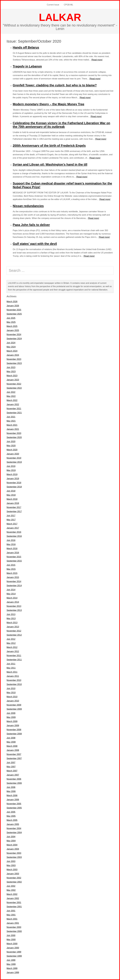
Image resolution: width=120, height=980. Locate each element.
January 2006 (13, 800)
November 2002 (14, 878)
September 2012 (14, 635)
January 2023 (13, 380)
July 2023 (11, 367)
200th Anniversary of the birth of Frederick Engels (49, 146)
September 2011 (14, 660)
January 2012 (13, 651)
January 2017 (13, 528)
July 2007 (11, 763)
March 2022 (12, 400)
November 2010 (14, 680)
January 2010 (13, 701)
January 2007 (13, 775)
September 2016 (14, 536)
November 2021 (14, 409)
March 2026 (12, 302)
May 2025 (11, 322)
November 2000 (14, 927)
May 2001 (11, 915)
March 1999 (12, 968)
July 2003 (11, 861)
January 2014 (13, 602)
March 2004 (12, 845)
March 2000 (12, 944)
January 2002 (13, 898)
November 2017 (14, 507)
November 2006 (14, 779)
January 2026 (13, 306)
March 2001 (12, 919)
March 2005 (12, 820)
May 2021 (11, 421)
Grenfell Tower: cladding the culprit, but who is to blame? (55, 85)
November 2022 (14, 384)
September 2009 (14, 709)
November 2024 (14, 334)
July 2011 (11, 664)
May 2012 (11, 643)
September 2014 (14, 586)
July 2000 (11, 935)
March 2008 (12, 746)
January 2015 (13, 577)
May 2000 (11, 940)
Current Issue (53, 5)
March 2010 (12, 697)
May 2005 (11, 816)
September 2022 (14, 388)
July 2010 (11, 688)
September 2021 (14, 413)
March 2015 (12, 573)
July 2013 (11, 614)
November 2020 (14, 433)
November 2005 (14, 804)
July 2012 (11, 639)
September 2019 (14, 462)
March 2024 (12, 351)
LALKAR (60, 17)
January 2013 (13, 627)
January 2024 (13, 355)
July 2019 (11, 466)
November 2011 (14, 656)
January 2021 (13, 429)
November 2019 (14, 458)
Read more (97, 60)
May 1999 (11, 964)
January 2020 (13, 454)
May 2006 (11, 791)
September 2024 (14, 339)
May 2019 (11, 470)
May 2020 (11, 446)
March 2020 (12, 450)
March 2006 (12, 795)
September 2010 (14, 684)
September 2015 (14, 561)
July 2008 (11, 738)
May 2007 (11, 767)
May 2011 (11, 668)
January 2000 (13, 948)
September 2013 (14, 610)
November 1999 (14, 952)
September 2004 (14, 833)
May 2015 (11, 569)
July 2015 (11, 565)
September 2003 (14, 857)
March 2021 (12, 425)
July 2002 (11, 886)
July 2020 (11, 442)
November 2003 (14, 853)
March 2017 (12, 524)
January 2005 (13, 824)
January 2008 (13, 750)
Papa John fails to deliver (31, 225)
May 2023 (11, 372)
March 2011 (12, 672)
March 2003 (12, 870)
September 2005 (14, 808)
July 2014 (11, 590)
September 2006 (14, 783)
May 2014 (11, 594)
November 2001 (14, 903)
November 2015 (14, 557)
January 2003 (13, 874)
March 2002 (12, 894)
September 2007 (14, 758)
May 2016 (11, 544)
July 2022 (11, 392)
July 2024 (11, 343)
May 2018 (11, 495)
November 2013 (14, 606)
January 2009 (13, 726)
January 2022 (13, 404)
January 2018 (13, 503)
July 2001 (11, 911)
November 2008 (14, 730)
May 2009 (11, 717)
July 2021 (11, 417)
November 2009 (14, 705)
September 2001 (14, 907)
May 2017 (11, 520)
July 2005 (11, 812)
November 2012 (14, 631)
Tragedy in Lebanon (27, 66)
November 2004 (14, 828)
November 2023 (14, 359)
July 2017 (11, 516)
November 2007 (14, 754)
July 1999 (11, 960)
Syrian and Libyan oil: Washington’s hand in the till (50, 164)
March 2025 (12, 326)
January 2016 (13, 553)
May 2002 (11, 890)
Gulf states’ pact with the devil (35, 244)
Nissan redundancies (28, 206)
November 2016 (14, 532)
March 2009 (12, 721)
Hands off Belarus (26, 47)
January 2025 (13, 330)
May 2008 (11, 742)
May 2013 (11, 618)
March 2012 (12, 647)
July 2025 (11, 318)
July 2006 (11, 787)
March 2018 (12, 499)
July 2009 (11, 713)
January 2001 (13, 923)
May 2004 (11, 841)
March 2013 (12, 623)
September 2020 (14, 437)
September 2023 (14, 363)
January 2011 (13, 676)
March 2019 (12, 474)
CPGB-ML (68, 5)
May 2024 (11, 347)
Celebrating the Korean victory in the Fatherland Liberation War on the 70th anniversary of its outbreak (61, 125)
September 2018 (14, 487)
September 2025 (14, 314)
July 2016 (11, 540)
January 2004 (13, 849)
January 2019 (13, 479)
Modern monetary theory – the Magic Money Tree (48, 104)
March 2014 (12, 598)
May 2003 (11, 865)
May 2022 (11, 396)
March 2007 (12, 771)
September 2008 (14, 734)
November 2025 (14, 310)
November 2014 (14, 581)
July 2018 (11, 491)
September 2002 (14, 882)
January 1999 (13, 972)
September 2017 (14, 511)
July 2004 (11, 837)
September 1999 (14, 956)
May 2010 (11, 693)
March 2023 (12, 376)
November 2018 (14, 483)
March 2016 (12, 549)
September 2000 (14, 931)
